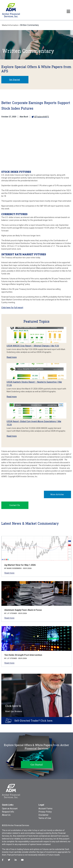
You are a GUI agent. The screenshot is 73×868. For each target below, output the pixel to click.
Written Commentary (29, 25)
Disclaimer (43, 815)
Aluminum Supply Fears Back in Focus (23, 610)
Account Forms (45, 809)
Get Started (15, 80)
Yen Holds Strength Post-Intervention (23, 655)
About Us (6, 815)
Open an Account (10, 809)
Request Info (8, 812)
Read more (12, 357)
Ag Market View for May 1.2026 (20, 565)
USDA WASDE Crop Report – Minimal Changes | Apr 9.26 (33, 346)
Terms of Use (45, 818)
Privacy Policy (45, 812)
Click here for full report (12, 308)
